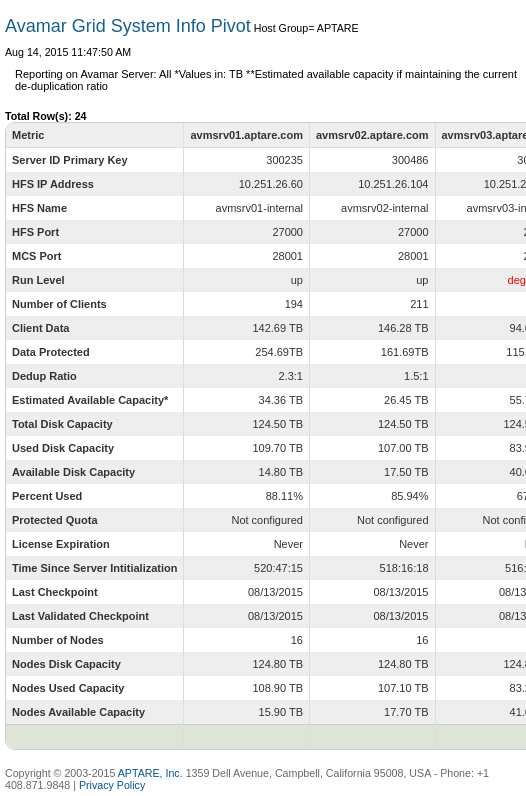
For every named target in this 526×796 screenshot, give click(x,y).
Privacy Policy (112, 785)
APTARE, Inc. (150, 773)
